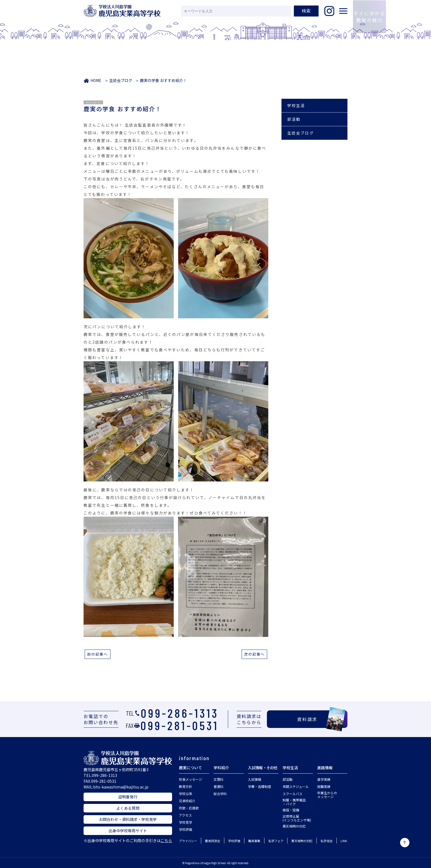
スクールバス (292, 794)
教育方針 (186, 786)
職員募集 (254, 841)
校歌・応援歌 (189, 808)
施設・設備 (291, 810)
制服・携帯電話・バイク (294, 802)
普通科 (219, 786)
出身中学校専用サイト (128, 831)
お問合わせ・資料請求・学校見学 (128, 819)
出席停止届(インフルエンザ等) (297, 818)
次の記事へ (255, 654)
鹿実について (190, 768)
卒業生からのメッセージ (327, 795)
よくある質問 (128, 808)
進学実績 (324, 779)
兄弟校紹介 (187, 801)
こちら (166, 840)
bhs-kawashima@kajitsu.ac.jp (121, 787)
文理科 (219, 779)
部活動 (294, 119)
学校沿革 (186, 794)
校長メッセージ (190, 779)
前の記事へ (98, 654)
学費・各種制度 (259, 786)
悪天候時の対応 (294, 826)
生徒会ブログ (121, 80)
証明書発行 (128, 797)
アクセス (185, 815)
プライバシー (188, 841)
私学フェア (276, 841)
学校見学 (186, 822)
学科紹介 (221, 768)
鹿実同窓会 (213, 841)
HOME (96, 80)
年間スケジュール (296, 786)
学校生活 (296, 105)
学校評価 (186, 829)
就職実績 (324, 786)
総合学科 (220, 794)
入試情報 (255, 779)
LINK (344, 841)
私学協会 (327, 841)
